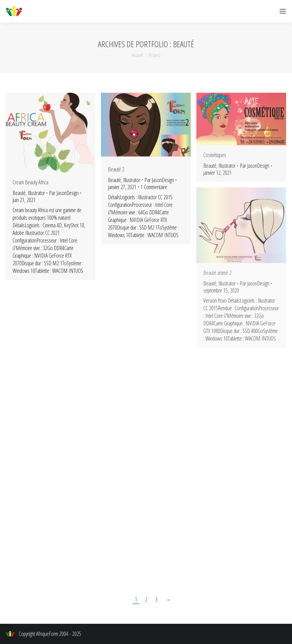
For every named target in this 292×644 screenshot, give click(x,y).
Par (64, 193)
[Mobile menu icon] (283, 11)
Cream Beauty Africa (30, 182)
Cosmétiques (215, 155)
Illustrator (36, 193)
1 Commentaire (154, 187)
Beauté (19, 193)
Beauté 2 (116, 169)
